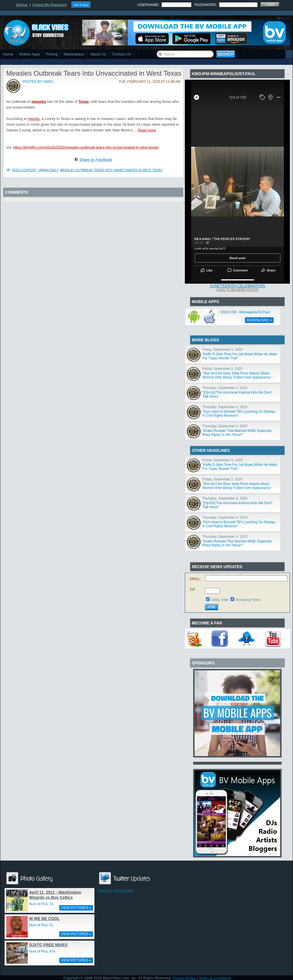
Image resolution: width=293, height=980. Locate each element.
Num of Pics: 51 (41, 925)
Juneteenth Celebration (237, 286)
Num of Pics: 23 (41, 904)
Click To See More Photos (237, 290)
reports (34, 119)
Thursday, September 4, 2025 (225, 388)
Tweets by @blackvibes (115, 891)
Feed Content (24, 170)
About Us (98, 54)
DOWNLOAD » (259, 320)
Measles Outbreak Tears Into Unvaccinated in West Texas (111, 170)
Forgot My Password (49, 5)
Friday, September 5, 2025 (222, 350)
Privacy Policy (184, 978)
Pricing (52, 54)
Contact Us (121, 54)
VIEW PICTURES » (76, 908)
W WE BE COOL (44, 919)
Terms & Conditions (215, 978)
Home (8, 54)
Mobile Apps (30, 54)
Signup (22, 5)
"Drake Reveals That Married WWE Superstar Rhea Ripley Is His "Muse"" (237, 433)
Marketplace (74, 54)
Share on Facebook (96, 160)
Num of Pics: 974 (42, 951)
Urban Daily (48, 170)
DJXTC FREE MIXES (48, 945)
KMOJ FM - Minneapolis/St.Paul (245, 312)
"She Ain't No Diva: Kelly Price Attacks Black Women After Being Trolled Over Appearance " (238, 375)
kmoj (48, 82)
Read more (147, 130)
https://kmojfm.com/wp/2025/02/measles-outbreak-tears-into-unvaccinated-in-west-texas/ (86, 147)
